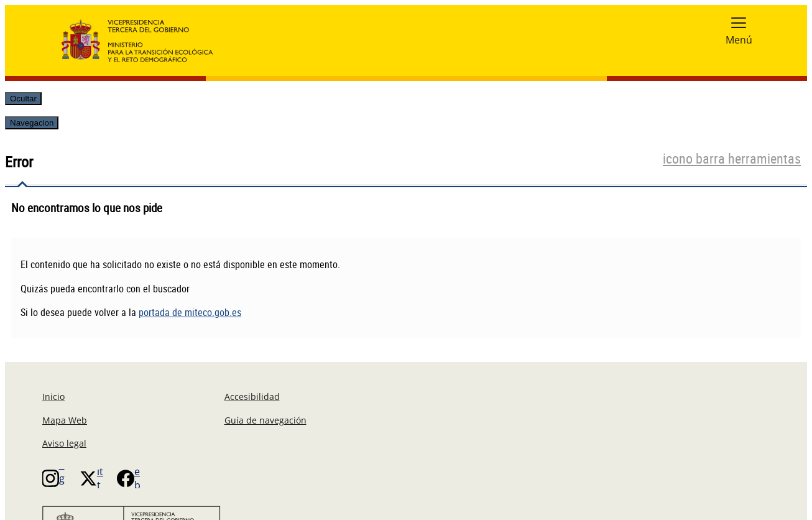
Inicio (53, 397)
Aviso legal (64, 443)
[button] (739, 22)
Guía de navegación (265, 420)
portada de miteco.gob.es (190, 312)
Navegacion (32, 123)
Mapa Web (65, 420)
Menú (739, 40)
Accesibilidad (252, 397)
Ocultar (23, 99)
